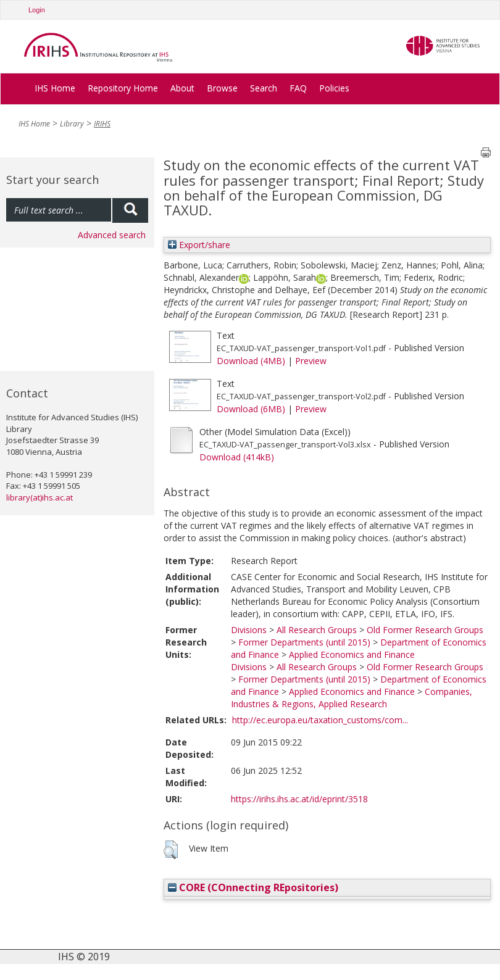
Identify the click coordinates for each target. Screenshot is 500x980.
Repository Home (123, 88)
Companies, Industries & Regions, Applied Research (352, 698)
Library (72, 124)
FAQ (298, 88)
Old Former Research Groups (425, 630)
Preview (311, 361)
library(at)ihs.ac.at (40, 497)
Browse (222, 88)
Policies (334, 88)
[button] (171, 850)
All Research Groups (317, 630)
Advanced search (112, 235)
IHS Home (55, 88)
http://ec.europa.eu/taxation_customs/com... (320, 720)
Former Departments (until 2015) (304, 642)
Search (264, 88)
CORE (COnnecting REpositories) (253, 887)
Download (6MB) (251, 409)
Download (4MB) (251, 361)
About (182, 88)
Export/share (199, 245)
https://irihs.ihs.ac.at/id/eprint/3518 (299, 799)
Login (37, 10)
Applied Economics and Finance (352, 654)
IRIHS (102, 124)
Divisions (249, 630)
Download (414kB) (237, 457)
